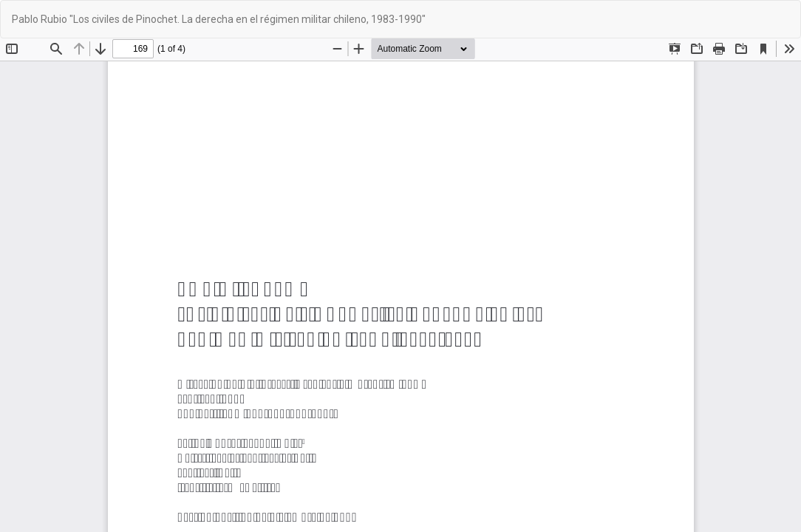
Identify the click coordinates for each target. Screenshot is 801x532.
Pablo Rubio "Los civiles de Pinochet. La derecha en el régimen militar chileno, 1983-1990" (222, 19)
